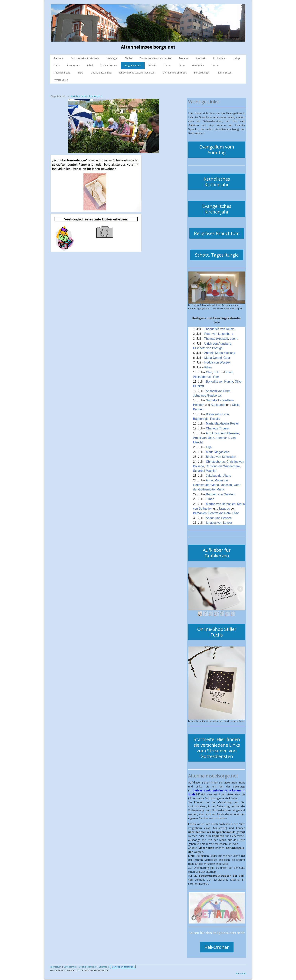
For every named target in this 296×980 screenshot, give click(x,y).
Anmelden (241, 973)
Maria (57, 65)
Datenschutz (70, 967)
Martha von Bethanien (221, 504)
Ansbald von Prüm (218, 391)
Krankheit (201, 58)
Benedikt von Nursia (219, 382)
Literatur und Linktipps (175, 73)
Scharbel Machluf (205, 471)
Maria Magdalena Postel (222, 423)
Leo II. (234, 339)
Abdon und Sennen (219, 518)
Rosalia (215, 419)
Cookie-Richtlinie (88, 967)
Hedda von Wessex (217, 362)
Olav (209, 372)
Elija (209, 447)
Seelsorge (112, 58)
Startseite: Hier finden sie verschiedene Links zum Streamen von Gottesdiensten (217, 748)
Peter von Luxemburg (219, 334)
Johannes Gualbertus (207, 396)
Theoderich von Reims (219, 329)
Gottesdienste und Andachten (156, 58)
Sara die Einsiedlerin (220, 400)
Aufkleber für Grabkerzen (217, 553)
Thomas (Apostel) (216, 339)
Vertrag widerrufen (123, 967)
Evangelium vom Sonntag (217, 150)
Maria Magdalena (218, 452)
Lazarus (225, 509)
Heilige (236, 58)
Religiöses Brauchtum (217, 233)
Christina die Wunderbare (223, 466)
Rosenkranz (73, 65)
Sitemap (103, 967)
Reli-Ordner (217, 947)
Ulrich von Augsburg (218, 344)
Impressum (56, 967)
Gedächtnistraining (101, 73)
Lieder (167, 65)
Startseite (59, 58)
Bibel (90, 65)
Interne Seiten (224, 73)
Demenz (184, 58)
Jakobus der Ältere (219, 476)
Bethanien (200, 513)
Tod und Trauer (109, 65)
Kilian (208, 367)
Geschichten (199, 65)
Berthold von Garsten (220, 494)
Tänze (181, 65)
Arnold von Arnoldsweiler (222, 433)
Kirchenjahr (219, 58)
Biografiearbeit (133, 65)
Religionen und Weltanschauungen (137, 73)
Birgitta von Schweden (221, 457)
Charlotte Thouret (218, 428)
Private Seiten (61, 80)
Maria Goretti (213, 358)
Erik (216, 372)
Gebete (152, 65)
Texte (216, 65)
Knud (229, 372)
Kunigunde (218, 405)
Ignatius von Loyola (219, 523)
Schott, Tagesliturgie (217, 255)
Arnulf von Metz (204, 438)
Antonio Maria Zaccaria (220, 353)
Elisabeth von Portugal (208, 348)
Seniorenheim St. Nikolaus (85, 58)
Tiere (81, 73)
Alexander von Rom (206, 377)
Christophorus (215, 462)
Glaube (128, 58)
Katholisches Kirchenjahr (217, 182)
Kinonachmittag (62, 73)
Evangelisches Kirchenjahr (217, 209)
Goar (227, 358)
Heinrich (199, 405)
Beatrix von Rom (220, 513)
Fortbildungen (202, 73)
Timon (210, 499)
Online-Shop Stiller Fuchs (217, 632)
